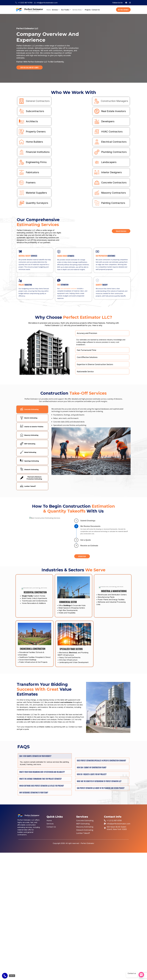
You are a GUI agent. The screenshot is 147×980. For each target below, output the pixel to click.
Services (56, 10)
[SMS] (141, 975)
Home (49, 10)
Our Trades (66, 10)
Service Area (78, 10)
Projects (88, 10)
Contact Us (96, 10)
